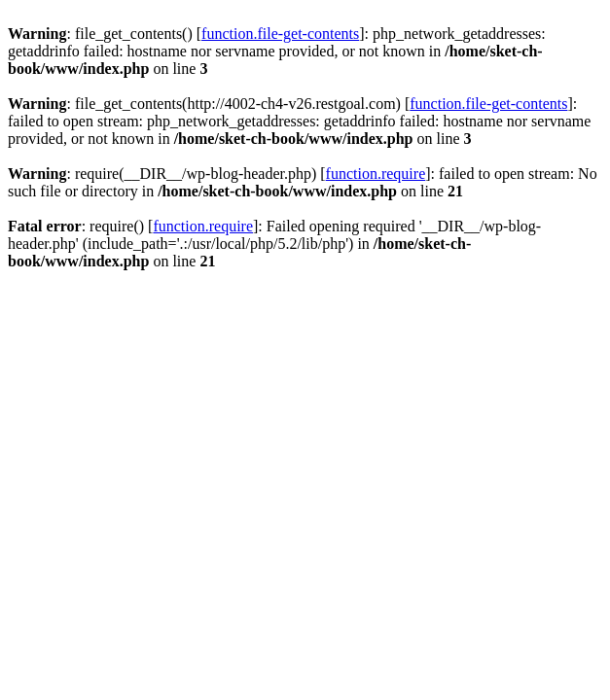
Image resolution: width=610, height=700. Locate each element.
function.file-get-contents (280, 34)
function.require (376, 174)
